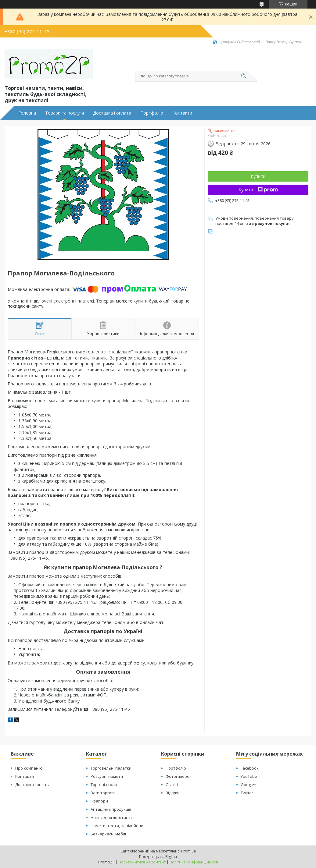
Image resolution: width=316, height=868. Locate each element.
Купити (258, 176)
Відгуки (173, 793)
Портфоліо (152, 113)
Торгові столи (104, 785)
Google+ (248, 785)
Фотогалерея (179, 776)
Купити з (258, 190)
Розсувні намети (107, 776)
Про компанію (29, 768)
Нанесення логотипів (111, 817)
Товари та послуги (65, 113)
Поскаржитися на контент (142, 862)
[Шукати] (243, 76)
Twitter (247, 793)
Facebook (250, 768)
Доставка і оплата (112, 113)
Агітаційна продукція (111, 809)
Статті (172, 785)
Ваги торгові (103, 793)
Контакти (182, 113)
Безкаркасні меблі (108, 834)
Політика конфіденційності (194, 862)
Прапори (99, 801)
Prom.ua (189, 851)
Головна (27, 113)
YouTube (249, 776)
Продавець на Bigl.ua (158, 857)
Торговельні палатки (111, 768)
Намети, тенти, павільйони (117, 826)
